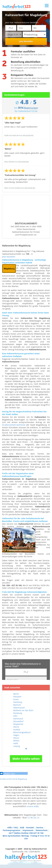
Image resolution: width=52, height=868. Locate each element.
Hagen (16, 735)
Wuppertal (18, 724)
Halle (16, 743)
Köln (15, 716)
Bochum (17, 705)
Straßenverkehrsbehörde (14, 425)
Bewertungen (31, 108)
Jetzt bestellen (9, 257)
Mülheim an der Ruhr (23, 710)
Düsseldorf (18, 721)
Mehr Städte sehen (26, 759)
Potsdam (17, 697)
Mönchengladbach (22, 732)
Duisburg (18, 713)
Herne (16, 727)
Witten (16, 741)
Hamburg (18, 702)
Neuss (16, 738)
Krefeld (17, 730)
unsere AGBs (33, 806)
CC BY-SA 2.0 (33, 818)
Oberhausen (19, 708)
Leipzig (17, 746)
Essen (16, 699)
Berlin (16, 694)
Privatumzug (35, 35)
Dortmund (18, 719)
